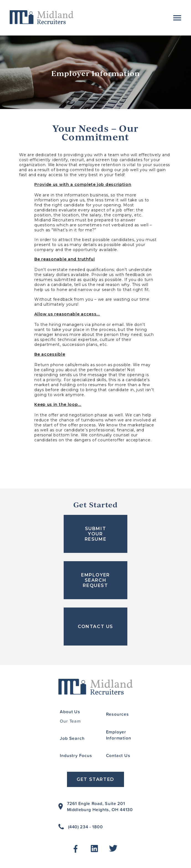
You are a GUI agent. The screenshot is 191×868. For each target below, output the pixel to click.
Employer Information (119, 735)
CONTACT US (95, 627)
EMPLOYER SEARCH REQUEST (95, 580)
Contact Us (118, 755)
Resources (118, 714)
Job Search (72, 738)
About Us (70, 712)
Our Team (70, 721)
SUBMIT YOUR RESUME (96, 534)
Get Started (95, 779)
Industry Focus (76, 755)
